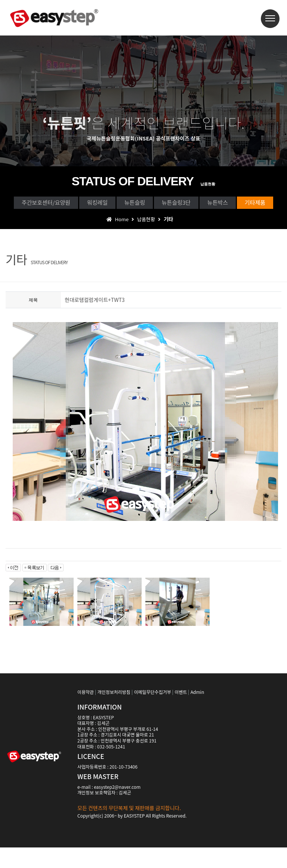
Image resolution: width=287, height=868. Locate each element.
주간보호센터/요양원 (60, 204)
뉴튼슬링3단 (238, 204)
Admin (197, 712)
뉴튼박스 (117, 221)
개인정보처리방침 (114, 712)
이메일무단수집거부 (152, 712)
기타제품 (170, 221)
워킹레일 (128, 204)
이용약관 (86, 712)
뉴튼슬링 (181, 204)
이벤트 (181, 712)
